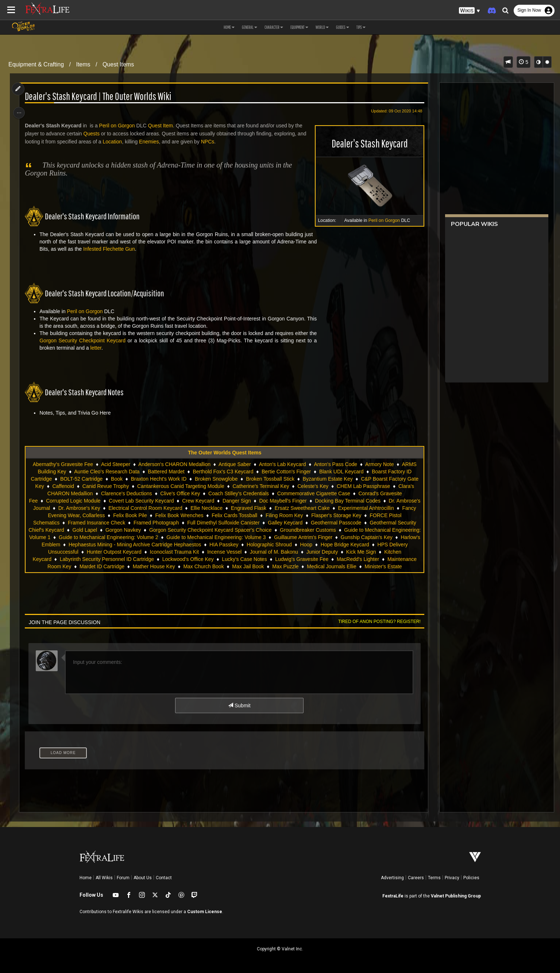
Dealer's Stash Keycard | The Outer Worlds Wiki (100, 97)
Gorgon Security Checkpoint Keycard (85, 341)
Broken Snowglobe (216, 479)
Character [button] (274, 27)
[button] (470, 11)
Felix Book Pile (161, 515)
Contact (164, 878)
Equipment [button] (299, 27)
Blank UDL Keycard (341, 472)
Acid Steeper (115, 464)
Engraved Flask (285, 508)
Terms (434, 878)
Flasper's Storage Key (367, 515)
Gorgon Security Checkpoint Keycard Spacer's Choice (235, 530)
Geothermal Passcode (353, 523)
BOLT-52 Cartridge (81, 479)
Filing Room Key (315, 515)
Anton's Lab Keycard (282, 464)
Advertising (392, 878)
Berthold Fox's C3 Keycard (223, 472)
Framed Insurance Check (113, 523)
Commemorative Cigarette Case (313, 493)
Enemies (151, 142)
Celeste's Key (312, 486)
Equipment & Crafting (36, 64)
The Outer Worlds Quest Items (224, 453)
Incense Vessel (234, 552)
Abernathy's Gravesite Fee (63, 464)
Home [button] (229, 27)
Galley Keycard (302, 523)
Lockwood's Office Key (188, 559)
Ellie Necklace (243, 508)
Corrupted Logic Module (86, 501)
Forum (123, 878)
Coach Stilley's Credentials (238, 493)
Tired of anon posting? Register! (376, 622)
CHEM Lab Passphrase (363, 486)
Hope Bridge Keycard (373, 545)
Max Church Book (203, 566)
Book (116, 479)
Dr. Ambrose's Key (116, 508)
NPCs (210, 142)
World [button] (322, 27)
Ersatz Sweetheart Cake (339, 508)
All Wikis (104, 878)
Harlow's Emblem (69, 545)
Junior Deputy (332, 552)
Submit (239, 705)
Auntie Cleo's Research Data (106, 472)
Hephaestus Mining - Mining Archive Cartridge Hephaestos (163, 545)
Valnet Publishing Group (456, 896)
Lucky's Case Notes (244, 559)
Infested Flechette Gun (111, 249)
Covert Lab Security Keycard (154, 501)
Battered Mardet (166, 472)
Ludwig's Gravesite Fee (302, 559)
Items (83, 64)
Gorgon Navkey (148, 530)
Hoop (335, 545)
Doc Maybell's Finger (295, 501)
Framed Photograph (173, 523)
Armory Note (379, 464)
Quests (93, 134)
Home (86, 878)
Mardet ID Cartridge (102, 566)
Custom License (205, 912)
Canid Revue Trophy (105, 486)
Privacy (452, 878)
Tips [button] (361, 27)
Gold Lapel (109, 530)
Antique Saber (234, 464)
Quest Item (162, 126)
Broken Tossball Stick (270, 479)
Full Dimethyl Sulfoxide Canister (240, 523)
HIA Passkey (252, 545)
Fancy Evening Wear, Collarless (100, 515)
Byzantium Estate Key (327, 479)
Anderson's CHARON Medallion (174, 464)
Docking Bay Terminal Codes (360, 501)
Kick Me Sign (371, 552)
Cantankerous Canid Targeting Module (180, 486)
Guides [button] (343, 27)
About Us (143, 878)
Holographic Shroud (298, 545)
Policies (471, 878)
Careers (416, 878)
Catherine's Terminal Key (261, 486)
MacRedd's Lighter (358, 559)
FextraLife (393, 896)
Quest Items (118, 64)
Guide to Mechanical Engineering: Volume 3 (250, 537)
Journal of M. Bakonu (283, 552)
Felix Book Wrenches (210, 515)
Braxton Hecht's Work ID (159, 479)
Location (114, 142)
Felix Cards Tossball (265, 515)
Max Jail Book (248, 566)
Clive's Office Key (180, 493)
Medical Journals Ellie (331, 566)
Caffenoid (63, 486)
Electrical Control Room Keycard (182, 508)
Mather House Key (154, 566)
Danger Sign (249, 501)
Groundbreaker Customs (333, 530)
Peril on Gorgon (381, 220)
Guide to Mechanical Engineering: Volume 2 (142, 537)
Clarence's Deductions (126, 493)
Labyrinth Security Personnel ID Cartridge (107, 559)
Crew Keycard (211, 501)
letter (98, 348)
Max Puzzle (285, 566)
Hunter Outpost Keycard (124, 552)
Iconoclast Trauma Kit (184, 552)
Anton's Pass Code (335, 464)
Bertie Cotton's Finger (286, 472)
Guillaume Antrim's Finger (337, 537)
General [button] (250, 27)
